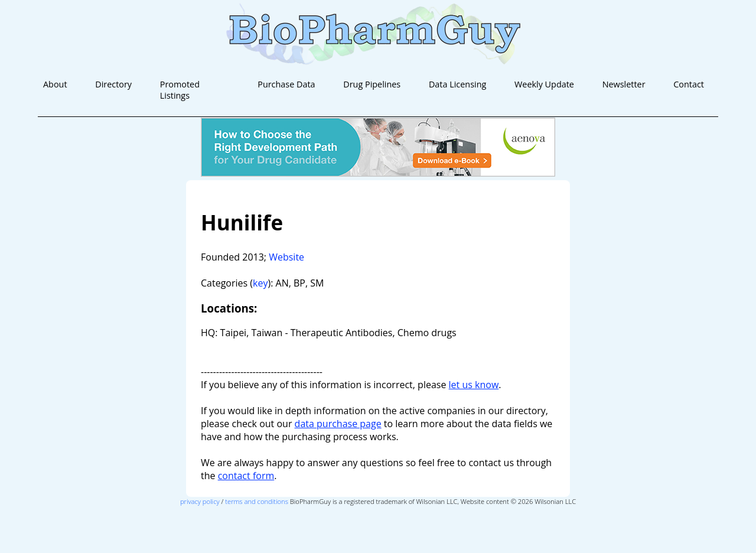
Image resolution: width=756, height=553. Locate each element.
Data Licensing (457, 84)
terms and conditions (257, 501)
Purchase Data (286, 84)
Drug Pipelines (372, 84)
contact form (246, 476)
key (260, 283)
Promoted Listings (180, 90)
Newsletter (624, 84)
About (55, 84)
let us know (474, 385)
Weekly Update (544, 84)
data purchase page (338, 424)
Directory (113, 84)
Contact (689, 84)
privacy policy (200, 501)
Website (286, 257)
